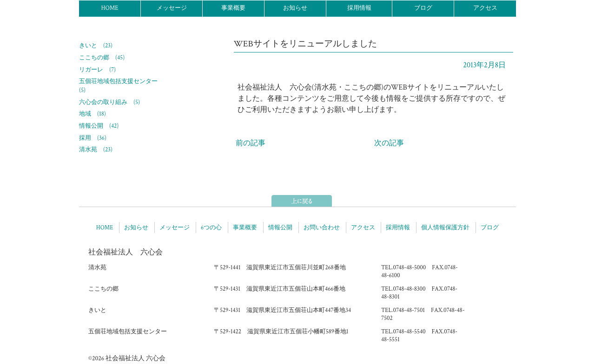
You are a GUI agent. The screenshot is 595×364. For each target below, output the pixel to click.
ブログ (423, 8)
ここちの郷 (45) (102, 58)
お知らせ (295, 8)
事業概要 (233, 8)
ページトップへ (302, 201)
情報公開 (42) (99, 126)
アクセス (485, 8)
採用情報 (359, 8)
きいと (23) (96, 45)
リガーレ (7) (97, 70)
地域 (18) (93, 114)
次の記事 (389, 143)
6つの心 (211, 227)
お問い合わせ (322, 227)
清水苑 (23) (96, 149)
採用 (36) (93, 138)
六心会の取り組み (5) (109, 102)
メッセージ (172, 8)
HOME (109, 8)
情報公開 (280, 227)
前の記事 (251, 143)
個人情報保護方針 (445, 227)
